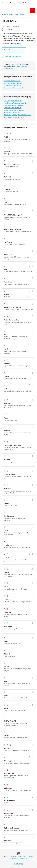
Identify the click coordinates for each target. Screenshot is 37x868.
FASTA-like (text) (19, 117)
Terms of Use (23, 859)
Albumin (22, 14)
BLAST (6, 14)
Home (4, 3)
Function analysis (10, 105)
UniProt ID (7, 117)
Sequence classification (12, 81)
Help (14, 3)
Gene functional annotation (13, 83)
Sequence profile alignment (13, 88)
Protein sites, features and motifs (15, 103)
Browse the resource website (14, 50)
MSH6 (17, 14)
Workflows (7, 112)
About (9, 3)
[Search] (33, 10)
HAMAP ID (22, 105)
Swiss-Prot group (20, 64)
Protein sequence (10, 115)
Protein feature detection (12, 86)
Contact (33, 3)
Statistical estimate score (12, 108)
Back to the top (18, 864)
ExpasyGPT (20, 3)
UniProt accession (24, 115)
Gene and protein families (13, 101)
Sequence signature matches (14, 110)
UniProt (12, 14)
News (27, 3)
